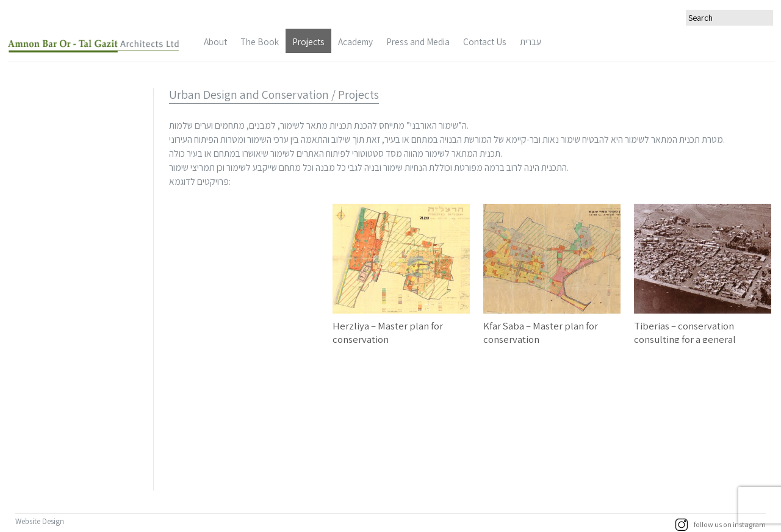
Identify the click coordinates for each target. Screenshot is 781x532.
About (215, 41)
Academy (355, 41)
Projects (308, 41)
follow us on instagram (721, 525)
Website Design (41, 521)
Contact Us (485, 41)
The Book (260, 41)
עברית (531, 41)
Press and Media (418, 41)
